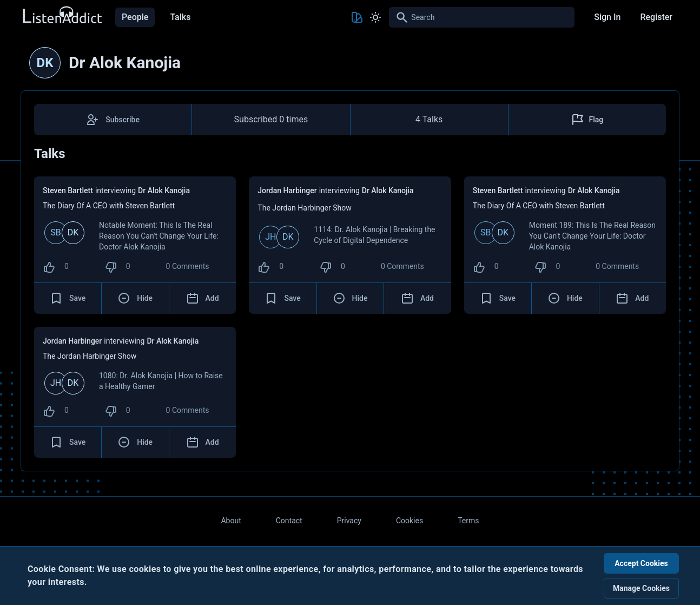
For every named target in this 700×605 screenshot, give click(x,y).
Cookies (410, 521)
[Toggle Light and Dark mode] (375, 17)
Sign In (607, 17)
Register (656, 17)
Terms (468, 521)
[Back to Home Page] (62, 15)
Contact (289, 521)
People (135, 17)
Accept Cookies (641, 563)
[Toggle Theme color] (357, 17)
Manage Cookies (641, 588)
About (231, 521)
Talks (180, 17)
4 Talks (429, 119)
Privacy (349, 521)
